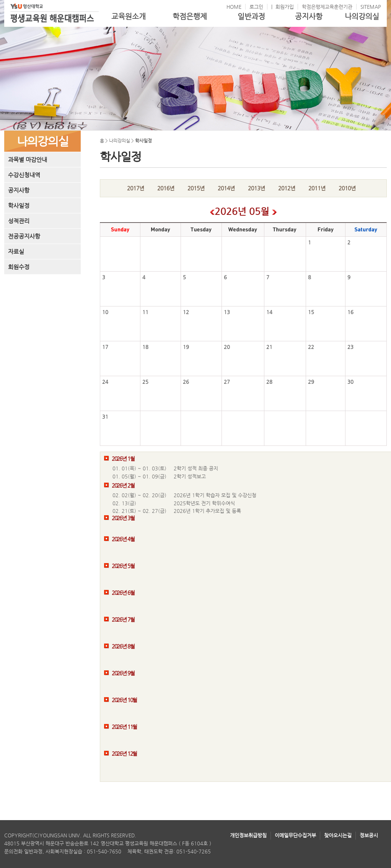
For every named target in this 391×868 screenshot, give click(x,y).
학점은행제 (190, 16)
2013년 (257, 188)
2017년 (136, 188)
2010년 (347, 188)
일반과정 (251, 16)
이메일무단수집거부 (295, 835)
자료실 (16, 251)
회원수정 (19, 267)
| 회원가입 (283, 7)
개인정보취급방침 (248, 835)
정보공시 (369, 835)
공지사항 (309, 16)
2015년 (196, 188)
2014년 (226, 188)
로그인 (256, 7)
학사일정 (19, 206)
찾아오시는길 (338, 835)
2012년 (287, 188)
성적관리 (19, 221)
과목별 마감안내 (28, 160)
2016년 (166, 188)
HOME (234, 7)
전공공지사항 (24, 236)
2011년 (317, 188)
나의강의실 (362, 16)
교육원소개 (129, 16)
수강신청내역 (24, 175)
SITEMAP (371, 7)
